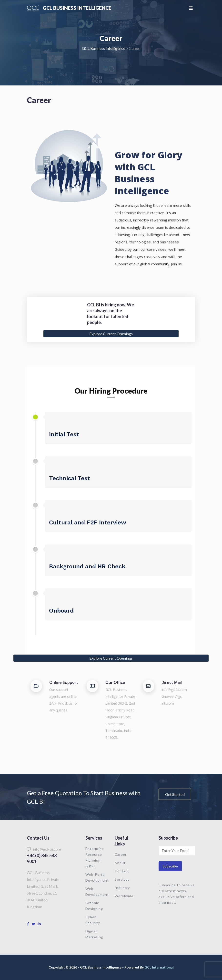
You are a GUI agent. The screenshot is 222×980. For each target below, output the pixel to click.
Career (121, 854)
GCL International (159, 967)
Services (122, 879)
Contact (122, 871)
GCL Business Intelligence (77, 8)
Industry (122, 888)
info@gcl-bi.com (174, 690)
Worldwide (124, 896)
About (120, 863)
